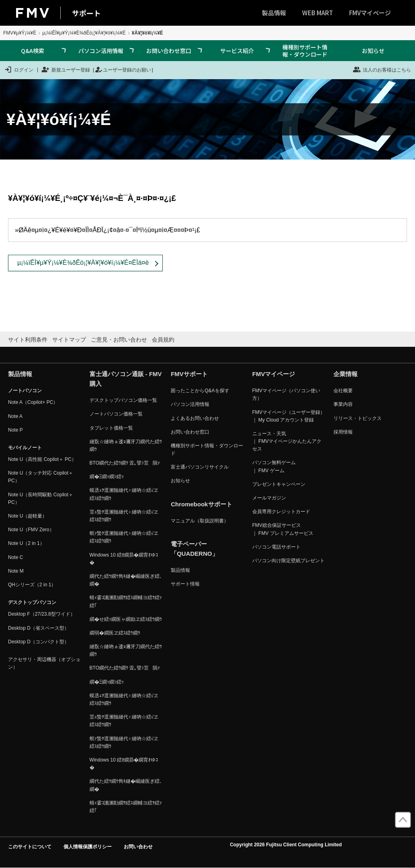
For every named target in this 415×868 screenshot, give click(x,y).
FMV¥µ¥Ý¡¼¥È (20, 33)
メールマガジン (269, 498)
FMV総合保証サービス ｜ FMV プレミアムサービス (283, 529)
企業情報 (345, 374)
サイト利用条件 (28, 340)
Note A (15, 416)
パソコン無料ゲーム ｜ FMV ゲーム (274, 466)
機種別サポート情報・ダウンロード (305, 51)
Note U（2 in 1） (26, 543)
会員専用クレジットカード (281, 512)
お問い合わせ (138, 847)
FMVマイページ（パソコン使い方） (286, 394)
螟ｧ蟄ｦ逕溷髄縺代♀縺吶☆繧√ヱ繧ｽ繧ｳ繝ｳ (124, 537)
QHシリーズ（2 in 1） (32, 585)
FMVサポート (189, 374)
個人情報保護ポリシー (88, 847)
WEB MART (318, 13)
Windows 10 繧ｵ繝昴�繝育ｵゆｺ (124, 559)
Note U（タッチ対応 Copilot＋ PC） (41, 477)
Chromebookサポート (201, 504)
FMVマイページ (370, 13)
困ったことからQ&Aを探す (200, 391)
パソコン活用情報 (101, 51)
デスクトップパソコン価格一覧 (123, 400)
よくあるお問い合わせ (195, 418)
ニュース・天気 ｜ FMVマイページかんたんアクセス (287, 441)
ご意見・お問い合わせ (119, 340)
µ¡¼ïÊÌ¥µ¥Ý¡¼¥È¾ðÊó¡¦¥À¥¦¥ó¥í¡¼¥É (84, 33)
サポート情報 (185, 584)
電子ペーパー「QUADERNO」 (194, 549)
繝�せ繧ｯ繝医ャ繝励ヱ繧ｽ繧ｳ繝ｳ (126, 619)
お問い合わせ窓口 (169, 51)
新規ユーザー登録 (66, 70)
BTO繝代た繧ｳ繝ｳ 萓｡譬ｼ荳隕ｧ (125, 463)
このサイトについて (30, 847)
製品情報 (274, 13)
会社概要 (343, 391)
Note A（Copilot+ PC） (33, 402)
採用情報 (343, 432)
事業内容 (343, 404)
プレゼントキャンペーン (279, 484)
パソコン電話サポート (276, 547)
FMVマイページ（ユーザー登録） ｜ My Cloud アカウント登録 (289, 416)
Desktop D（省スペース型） (39, 628)
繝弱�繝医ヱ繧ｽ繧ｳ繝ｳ (115, 633)
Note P (15, 430)
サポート (86, 13)
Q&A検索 (33, 51)
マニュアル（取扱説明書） (200, 521)
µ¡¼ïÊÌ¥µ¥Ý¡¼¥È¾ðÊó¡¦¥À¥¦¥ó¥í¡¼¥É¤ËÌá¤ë (83, 263)
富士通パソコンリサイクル (200, 467)
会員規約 (163, 340)
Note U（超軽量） (28, 516)
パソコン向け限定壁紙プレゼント (288, 561)
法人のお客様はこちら (382, 70)
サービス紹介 (237, 51)
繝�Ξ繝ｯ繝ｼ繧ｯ (107, 477)
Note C (15, 557)
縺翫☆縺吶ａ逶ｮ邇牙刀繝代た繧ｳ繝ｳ (126, 445)
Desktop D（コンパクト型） (39, 642)
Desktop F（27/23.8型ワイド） (42, 614)
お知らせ (373, 51)
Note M (16, 571)
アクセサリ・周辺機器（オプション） (44, 663)
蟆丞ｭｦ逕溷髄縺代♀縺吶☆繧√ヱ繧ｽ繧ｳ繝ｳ (124, 494)
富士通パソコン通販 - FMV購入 (126, 379)
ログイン (19, 70)
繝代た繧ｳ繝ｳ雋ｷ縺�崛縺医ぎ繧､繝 (126, 580)
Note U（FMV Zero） (31, 530)
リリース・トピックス (358, 418)
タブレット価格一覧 (111, 428)
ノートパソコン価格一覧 (116, 414)
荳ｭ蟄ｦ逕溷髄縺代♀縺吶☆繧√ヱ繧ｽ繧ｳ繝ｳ (124, 516)
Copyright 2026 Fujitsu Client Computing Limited (286, 845)
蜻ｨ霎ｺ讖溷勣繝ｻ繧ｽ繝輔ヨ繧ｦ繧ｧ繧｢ (126, 601)
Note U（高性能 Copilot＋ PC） (42, 459)
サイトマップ (69, 340)
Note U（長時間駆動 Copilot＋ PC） (41, 498)
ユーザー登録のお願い (123, 70)
